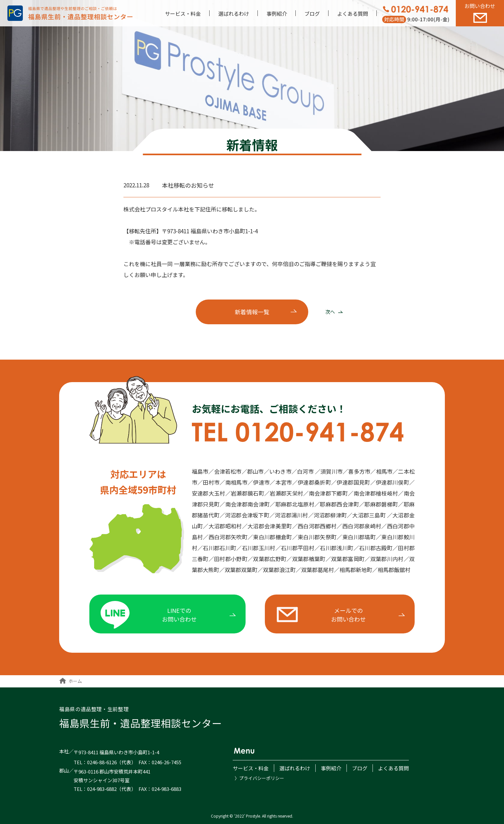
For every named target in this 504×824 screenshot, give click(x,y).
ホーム (71, 681)
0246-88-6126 (102, 762)
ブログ (312, 13)
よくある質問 (353, 13)
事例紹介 (277, 13)
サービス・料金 (183, 13)
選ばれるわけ (234, 13)
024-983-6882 (102, 789)
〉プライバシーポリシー (259, 778)
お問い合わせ (480, 12)
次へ (334, 312)
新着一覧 (252, 312)
